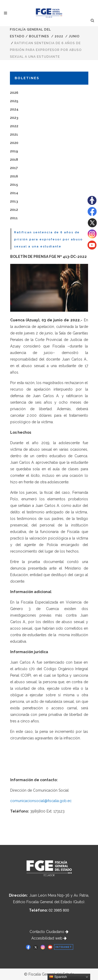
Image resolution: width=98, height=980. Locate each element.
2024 (14, 109)
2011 (14, 218)
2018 (14, 160)
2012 (14, 210)
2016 (14, 176)
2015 (14, 185)
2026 (14, 93)
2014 (14, 193)
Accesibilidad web (49, 938)
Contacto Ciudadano (49, 932)
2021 (14, 134)
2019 (14, 151)
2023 (14, 118)
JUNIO (74, 36)
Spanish (58, 977)
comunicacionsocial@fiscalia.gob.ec (41, 801)
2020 (14, 143)
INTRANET (64, 947)
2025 (14, 101)
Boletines (39, 36)
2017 (14, 168)
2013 (14, 201)
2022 (59, 36)
